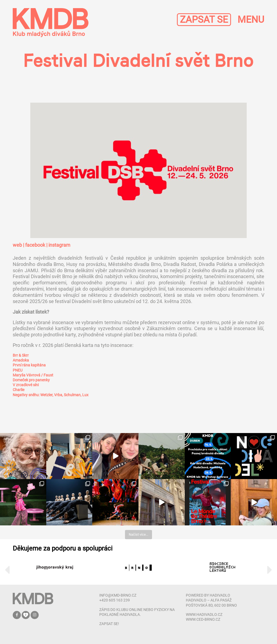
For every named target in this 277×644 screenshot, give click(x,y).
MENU (251, 20)
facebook (35, 245)
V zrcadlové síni (26, 385)
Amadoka (21, 360)
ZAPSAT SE (204, 20)
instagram (59, 245)
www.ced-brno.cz (203, 619)
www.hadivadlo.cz (204, 614)
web (17, 245)
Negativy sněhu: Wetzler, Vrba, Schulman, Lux (51, 395)
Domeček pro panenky (31, 380)
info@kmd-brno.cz (118, 595)
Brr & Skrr (21, 355)
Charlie (19, 390)
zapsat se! (109, 624)
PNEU (18, 370)
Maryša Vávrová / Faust (33, 375)
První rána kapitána (29, 365)
